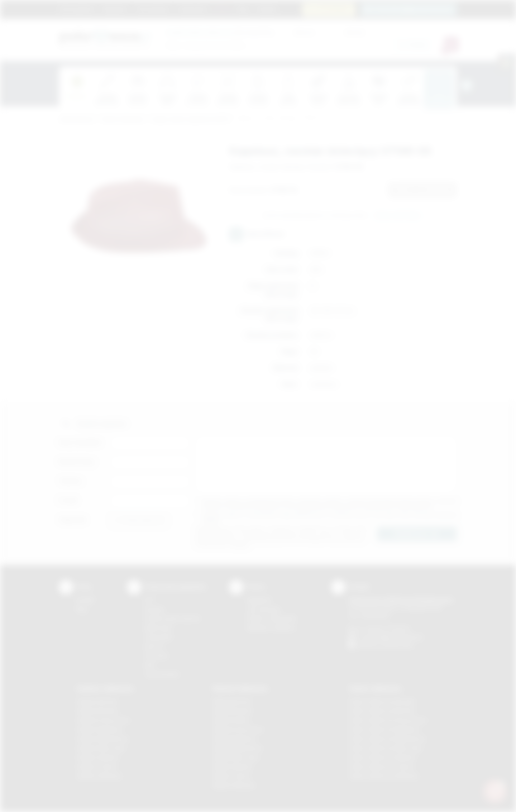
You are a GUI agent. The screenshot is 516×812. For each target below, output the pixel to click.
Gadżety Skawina (97, 757)
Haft (149, 665)
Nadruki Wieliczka (234, 785)
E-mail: (68, 500)
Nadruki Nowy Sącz (236, 757)
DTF (149, 600)
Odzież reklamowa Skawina (382, 757)
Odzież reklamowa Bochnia (382, 711)
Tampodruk (158, 637)
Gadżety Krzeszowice (103, 720)
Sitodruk (154, 609)
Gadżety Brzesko (97, 711)
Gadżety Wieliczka (99, 776)
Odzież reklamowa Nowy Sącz (386, 748)
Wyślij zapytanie (397, 216)
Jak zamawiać (153, 9)
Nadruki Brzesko (232, 711)
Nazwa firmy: (77, 462)
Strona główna (77, 9)
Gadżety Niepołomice (103, 739)
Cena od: (304, 32)
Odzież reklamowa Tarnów (381, 767)
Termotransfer (162, 674)
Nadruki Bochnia (232, 701)
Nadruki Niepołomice (238, 748)
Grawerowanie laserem (173, 618)
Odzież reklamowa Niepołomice (387, 739)
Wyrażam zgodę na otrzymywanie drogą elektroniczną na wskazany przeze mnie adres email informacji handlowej (330, 518)
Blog (243, 9)
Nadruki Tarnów (231, 776)
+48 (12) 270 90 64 (387, 629)
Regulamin (115, 9)
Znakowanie (193, 9)
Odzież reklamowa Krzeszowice (388, 720)
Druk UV (154, 646)
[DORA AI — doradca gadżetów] (495, 791)
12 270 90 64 (333, 9)
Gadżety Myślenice (100, 729)
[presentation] (467, 85)
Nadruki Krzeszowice (238, 729)
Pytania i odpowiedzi (272, 618)
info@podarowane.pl (398, 637)
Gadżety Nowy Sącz (101, 748)
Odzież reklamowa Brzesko (382, 701)
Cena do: (355, 32)
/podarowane (397, 645)
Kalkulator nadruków (271, 628)
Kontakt (266, 9)
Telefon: (71, 481)
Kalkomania (158, 628)
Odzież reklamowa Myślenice (384, 729)
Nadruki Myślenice (235, 739)
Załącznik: (73, 520)
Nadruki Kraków (231, 720)
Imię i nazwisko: (81, 442)
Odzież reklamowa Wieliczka (384, 776)
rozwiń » (211, 520)
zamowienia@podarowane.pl (413, 9)
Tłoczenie (156, 656)
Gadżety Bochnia (97, 701)
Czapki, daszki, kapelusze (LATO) (190, 120)
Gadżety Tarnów (97, 767)
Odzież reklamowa (122, 120)
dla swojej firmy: (220, 32)
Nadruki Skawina (232, 767)
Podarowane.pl (77, 120)
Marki (222, 9)
